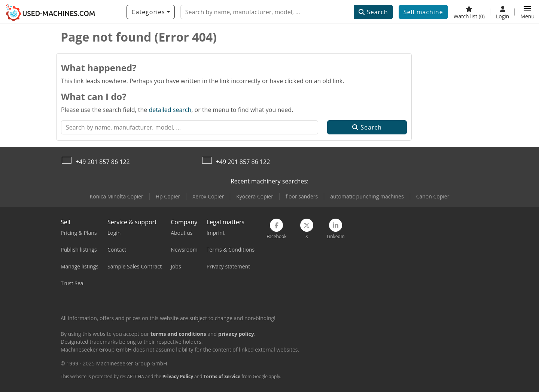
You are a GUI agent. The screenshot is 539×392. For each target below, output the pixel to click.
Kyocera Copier (255, 196)
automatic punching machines (367, 196)
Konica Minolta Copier (117, 196)
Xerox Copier (208, 196)
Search (373, 12)
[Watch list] (469, 12)
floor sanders (302, 196)
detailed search (170, 110)
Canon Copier (433, 196)
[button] (527, 12)
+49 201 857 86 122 (103, 162)
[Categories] (150, 12)
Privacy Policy (178, 376)
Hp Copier (168, 196)
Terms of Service (222, 376)
